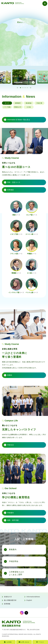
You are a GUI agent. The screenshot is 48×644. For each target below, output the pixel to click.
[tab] (20, 88)
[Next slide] (30, 88)
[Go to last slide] (18, 88)
